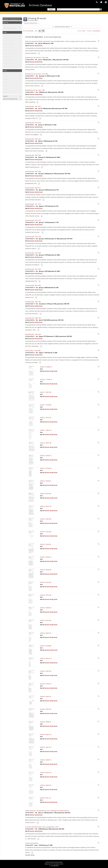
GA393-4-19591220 (46, 709)
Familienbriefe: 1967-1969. (33, 172)
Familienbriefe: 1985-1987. (33, 302)
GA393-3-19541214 (46, 658)
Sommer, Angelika (8, 45)
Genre (5, 96)
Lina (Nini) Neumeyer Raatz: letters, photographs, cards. (42, 827)
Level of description (10, 99)
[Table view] (43, 31)
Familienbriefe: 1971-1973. (33, 204)
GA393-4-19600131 (46, 722)
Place (5, 70)
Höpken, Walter (8, 64)
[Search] (79, 9)
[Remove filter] (38, 23)
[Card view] (40, 31)
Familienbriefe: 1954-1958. (33, 123)
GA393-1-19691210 (46, 430)
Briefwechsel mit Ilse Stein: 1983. (35, 90)
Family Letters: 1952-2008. (33, 351)
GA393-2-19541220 (46, 532)
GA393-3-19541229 (46, 671)
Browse (51, 9)
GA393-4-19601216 (46, 735)
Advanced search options (62, 27)
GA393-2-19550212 (46, 557)
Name (5, 32)
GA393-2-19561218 (46, 633)
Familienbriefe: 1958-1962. (33, 139)
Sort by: (80, 31)
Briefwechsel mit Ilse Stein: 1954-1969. (37, 58)
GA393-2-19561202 (46, 620)
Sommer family (8, 38)
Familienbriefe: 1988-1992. (33, 318)
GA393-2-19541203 (46, 519)
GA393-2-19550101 (46, 544)
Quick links (106, 2)
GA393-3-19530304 (46, 646)
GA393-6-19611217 (46, 798)
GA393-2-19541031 (46, 494)
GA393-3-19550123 (46, 684)
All (4, 25)
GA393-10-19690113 (46, 367)
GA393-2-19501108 (46, 443)
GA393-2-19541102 (46, 506)
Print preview (28, 31)
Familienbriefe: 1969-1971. (33, 188)
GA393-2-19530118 (46, 456)
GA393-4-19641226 (46, 785)
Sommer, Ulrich (8, 41)
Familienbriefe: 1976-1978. (33, 237)
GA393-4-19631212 (46, 747)
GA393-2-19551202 (46, 582)
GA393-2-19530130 (46, 468)
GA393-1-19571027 (46, 418)
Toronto (5, 92)
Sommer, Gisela (8, 48)
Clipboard (97, 2)
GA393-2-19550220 (46, 570)
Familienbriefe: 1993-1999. (33, 334)
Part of (6, 22)
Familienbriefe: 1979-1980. (33, 253)
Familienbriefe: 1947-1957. (33, 106)
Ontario (5, 89)
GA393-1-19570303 (46, 405)
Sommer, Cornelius (9, 51)
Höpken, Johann (8, 60)
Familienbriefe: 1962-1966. (33, 155)
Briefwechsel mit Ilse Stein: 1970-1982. (37, 74)
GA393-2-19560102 (46, 608)
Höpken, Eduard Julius (10, 54)
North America (7, 86)
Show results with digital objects (53, 37)
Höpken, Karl (7, 67)
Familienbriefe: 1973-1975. (33, 220)
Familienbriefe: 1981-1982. (33, 269)
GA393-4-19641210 (46, 773)
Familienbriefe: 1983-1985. (33, 285)
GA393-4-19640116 (46, 760)
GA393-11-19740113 (46, 380)
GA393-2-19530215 (46, 481)
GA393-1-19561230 (46, 392)
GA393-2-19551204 (46, 595)
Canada (5, 83)
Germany (6, 80)
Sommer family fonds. (10, 28)
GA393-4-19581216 (46, 696)
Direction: (90, 31)
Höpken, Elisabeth (8, 57)
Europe (5, 77)
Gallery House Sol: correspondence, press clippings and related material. (47, 811)
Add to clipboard (99, 41)
